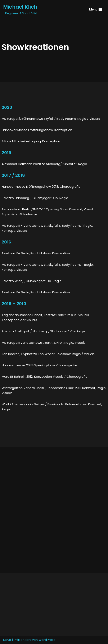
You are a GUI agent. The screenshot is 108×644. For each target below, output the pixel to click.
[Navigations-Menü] (95, 9)
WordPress (47, 640)
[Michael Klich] (20, 9)
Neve (7, 640)
